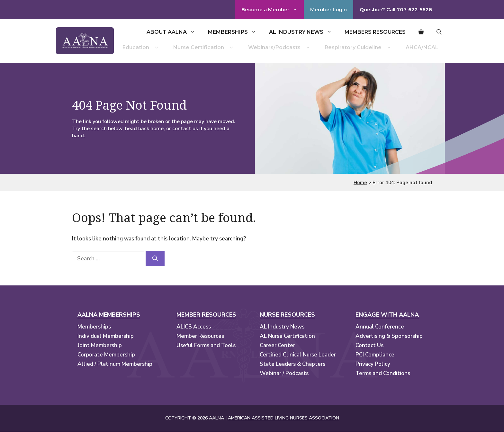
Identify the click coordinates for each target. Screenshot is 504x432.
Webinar (270, 373)
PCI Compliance (375, 355)
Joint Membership (100, 345)
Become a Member (273, 10)
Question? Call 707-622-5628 (396, 9)
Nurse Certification (204, 48)
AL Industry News (304, 32)
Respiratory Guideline (359, 48)
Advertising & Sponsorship (389, 336)
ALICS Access (194, 327)
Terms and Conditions (383, 373)
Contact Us (369, 345)
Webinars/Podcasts (280, 48)
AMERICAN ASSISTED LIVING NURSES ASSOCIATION (283, 418)
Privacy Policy (373, 364)
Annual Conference (380, 327)
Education (141, 48)
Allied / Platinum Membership (115, 364)
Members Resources (375, 32)
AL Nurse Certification (287, 336)
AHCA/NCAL (422, 47)
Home (360, 183)
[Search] (155, 259)
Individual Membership (106, 336)
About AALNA (174, 32)
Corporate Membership (106, 355)
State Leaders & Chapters (292, 364)
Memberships (235, 32)
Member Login (328, 9)
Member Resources (200, 336)
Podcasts (297, 373)
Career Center (277, 345)
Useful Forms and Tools (206, 345)
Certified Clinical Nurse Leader (298, 355)
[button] (439, 32)
